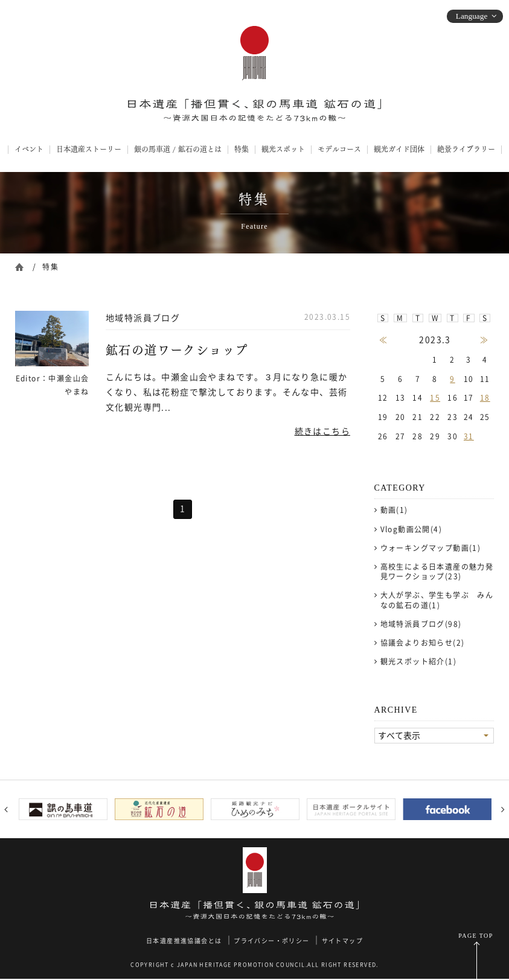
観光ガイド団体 (399, 149)
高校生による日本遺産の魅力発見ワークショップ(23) (437, 571)
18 (485, 398)
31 (469, 436)
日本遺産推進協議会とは (184, 942)
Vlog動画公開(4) (411, 529)
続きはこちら (322, 431)
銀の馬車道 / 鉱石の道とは (178, 149)
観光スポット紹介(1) (418, 661)
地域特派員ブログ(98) (421, 624)
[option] (63, 810)
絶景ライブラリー (466, 149)
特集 (242, 149)
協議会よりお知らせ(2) (423, 643)
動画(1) (394, 510)
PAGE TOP (475, 937)
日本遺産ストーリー (89, 149)
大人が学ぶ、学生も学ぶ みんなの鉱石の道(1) (437, 600)
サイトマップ (342, 942)
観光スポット (283, 149)
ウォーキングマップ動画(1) (431, 548)
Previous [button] (6, 810)
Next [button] (503, 810)
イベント (29, 149)
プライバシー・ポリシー (271, 942)
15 (435, 398)
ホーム (19, 266)
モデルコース (339, 149)
